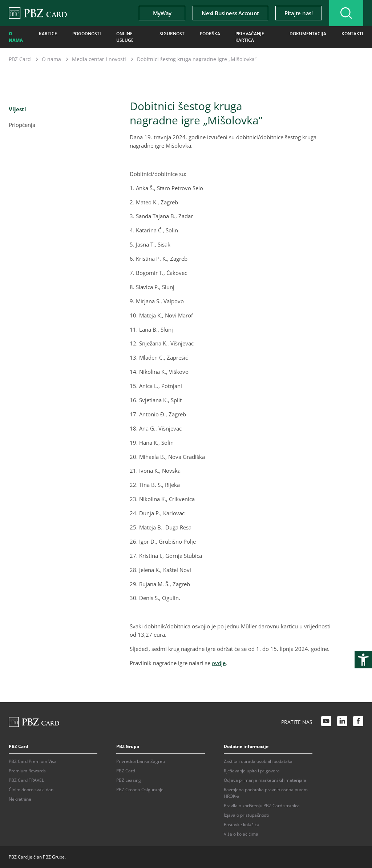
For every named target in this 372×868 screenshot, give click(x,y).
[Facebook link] (358, 722)
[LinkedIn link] (342, 722)
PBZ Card (20, 59)
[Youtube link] (326, 722)
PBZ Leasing (129, 780)
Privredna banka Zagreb (141, 761)
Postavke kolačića (242, 825)
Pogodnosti (87, 34)
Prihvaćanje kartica (250, 37)
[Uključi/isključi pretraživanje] (346, 13)
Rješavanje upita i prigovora (252, 771)
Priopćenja (22, 125)
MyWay (162, 13)
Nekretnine (20, 799)
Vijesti (17, 109)
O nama (16, 37)
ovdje (219, 663)
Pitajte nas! (298, 13)
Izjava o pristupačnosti (246, 815)
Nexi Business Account (230, 13)
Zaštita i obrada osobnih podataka (258, 761)
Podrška (210, 34)
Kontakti (352, 34)
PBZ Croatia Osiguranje (140, 790)
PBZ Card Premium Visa (33, 761)
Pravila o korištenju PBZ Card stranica (262, 806)
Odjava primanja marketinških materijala (265, 780)
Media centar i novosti (99, 59)
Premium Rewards (27, 771)
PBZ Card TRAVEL (26, 780)
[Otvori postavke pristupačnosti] (363, 660)
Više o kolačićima (241, 834)
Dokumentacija (308, 34)
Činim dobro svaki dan (31, 790)
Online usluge (125, 37)
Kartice (48, 34)
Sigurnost (172, 34)
